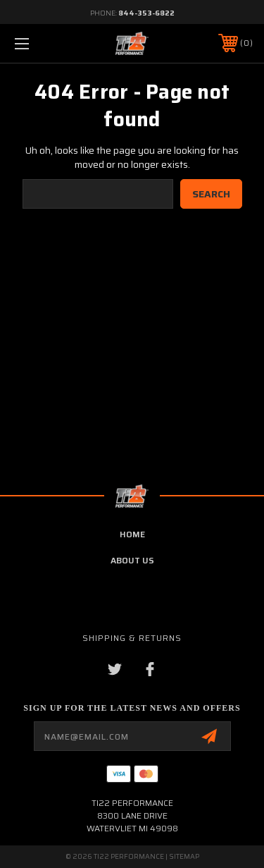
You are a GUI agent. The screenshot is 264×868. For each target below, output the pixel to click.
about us (132, 560)
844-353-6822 (146, 13)
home (132, 534)
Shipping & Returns (132, 638)
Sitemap (184, 856)
